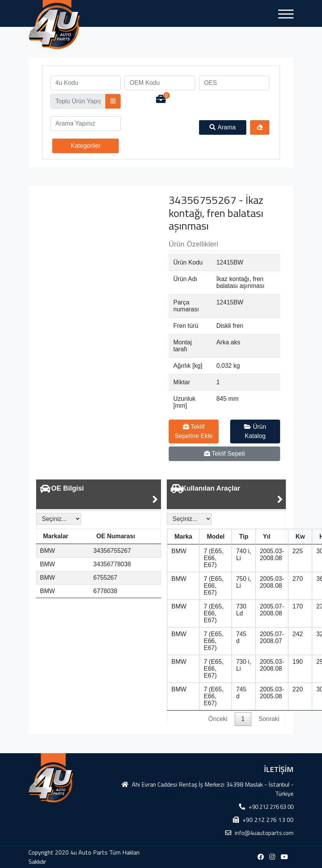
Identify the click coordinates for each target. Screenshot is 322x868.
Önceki (218, 719)
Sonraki (269, 719)
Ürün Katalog (255, 431)
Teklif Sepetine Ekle (194, 431)
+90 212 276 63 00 (271, 807)
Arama (222, 127)
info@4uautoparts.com (264, 833)
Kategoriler (85, 146)
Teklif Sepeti (224, 454)
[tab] (99, 494)
